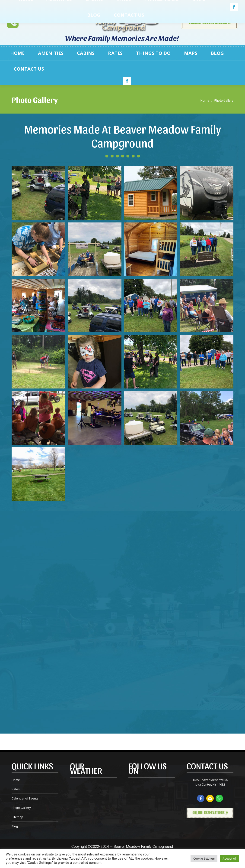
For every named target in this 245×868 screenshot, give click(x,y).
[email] (210, 798)
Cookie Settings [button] (204, 859)
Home (16, 780)
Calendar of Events (25, 798)
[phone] (219, 798)
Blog (15, 826)
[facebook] (201, 798)
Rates (16, 789)
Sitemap (17, 817)
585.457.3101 (41, 21)
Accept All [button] (229, 859)
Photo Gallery (21, 808)
